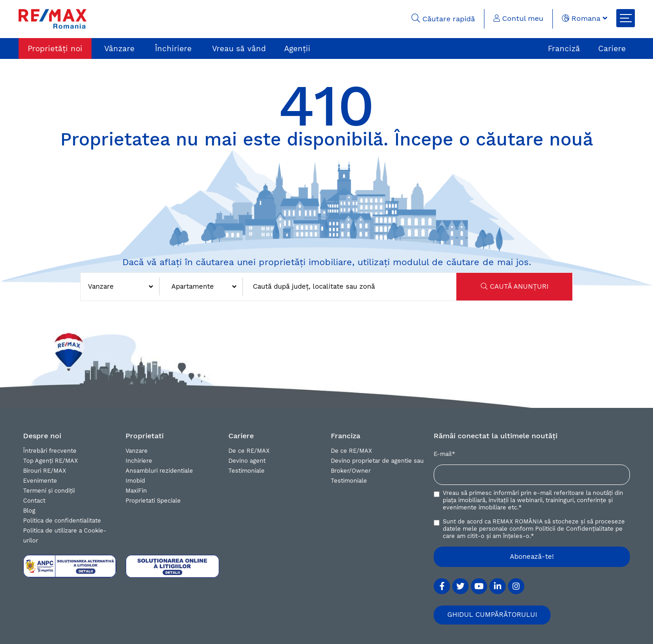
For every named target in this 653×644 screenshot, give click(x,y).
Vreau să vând (239, 48)
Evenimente (40, 481)
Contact (34, 501)
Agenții (297, 48)
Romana (585, 18)
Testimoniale (247, 471)
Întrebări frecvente (50, 451)
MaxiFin (136, 491)
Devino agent (247, 461)
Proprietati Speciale (153, 501)
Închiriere (173, 48)
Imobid (135, 481)
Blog (29, 511)
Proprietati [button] (145, 436)
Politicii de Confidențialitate (574, 529)
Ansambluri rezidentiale (159, 471)
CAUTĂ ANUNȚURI (515, 286)
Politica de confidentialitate (62, 521)
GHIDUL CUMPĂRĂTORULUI (492, 615)
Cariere (612, 48)
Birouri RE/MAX (45, 471)
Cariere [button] (241, 436)
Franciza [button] (346, 436)
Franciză (564, 48)
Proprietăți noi (55, 48)
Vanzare (137, 451)
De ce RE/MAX (249, 451)
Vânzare (119, 48)
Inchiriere (139, 461)
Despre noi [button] (42, 436)
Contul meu (518, 18)
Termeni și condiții (49, 491)
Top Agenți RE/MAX (51, 461)
